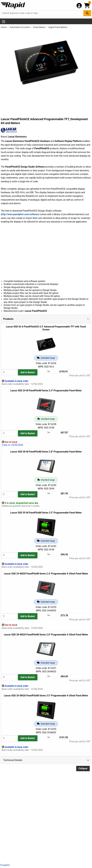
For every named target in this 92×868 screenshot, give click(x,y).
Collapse (83, 768)
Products (8, 319)
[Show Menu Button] (4, 22)
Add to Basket (28, 372)
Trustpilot (5, 865)
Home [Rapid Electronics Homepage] (4, 27)
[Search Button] (87, 13)
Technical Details (13, 760)
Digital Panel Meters (58, 27)
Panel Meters (39, 27)
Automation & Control (20, 27)
